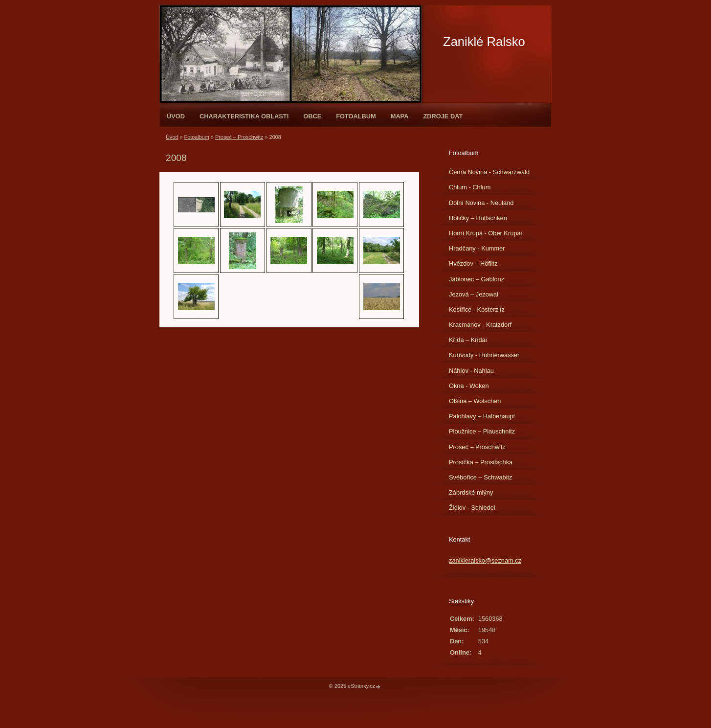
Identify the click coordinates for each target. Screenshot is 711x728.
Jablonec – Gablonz (477, 279)
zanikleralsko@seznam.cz (485, 560)
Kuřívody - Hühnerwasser (484, 355)
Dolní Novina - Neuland (481, 203)
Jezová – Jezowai (474, 294)
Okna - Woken (469, 386)
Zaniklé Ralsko (484, 42)
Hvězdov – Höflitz (473, 263)
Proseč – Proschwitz (239, 137)
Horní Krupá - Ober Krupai (485, 233)
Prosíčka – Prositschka (481, 462)
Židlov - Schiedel (472, 508)
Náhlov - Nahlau (471, 371)
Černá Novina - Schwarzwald (489, 172)
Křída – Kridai (468, 340)
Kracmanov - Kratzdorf (480, 325)
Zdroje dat (443, 116)
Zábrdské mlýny (471, 492)
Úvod (176, 116)
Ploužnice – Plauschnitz (482, 431)
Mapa (400, 116)
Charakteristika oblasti (244, 116)
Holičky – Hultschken (478, 218)
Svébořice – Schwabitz (480, 477)
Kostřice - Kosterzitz (477, 309)
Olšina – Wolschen (475, 401)
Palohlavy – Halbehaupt (482, 416)
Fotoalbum (356, 116)
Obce (312, 116)
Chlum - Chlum (470, 187)
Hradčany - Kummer (477, 248)
